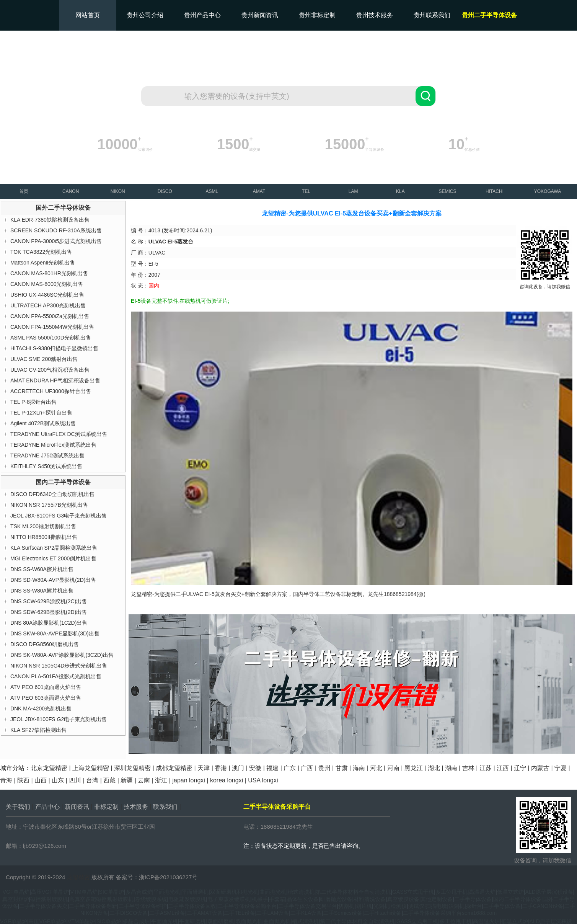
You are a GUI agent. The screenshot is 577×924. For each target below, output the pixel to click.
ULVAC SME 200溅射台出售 (44, 359)
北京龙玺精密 (49, 768)
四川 (75, 780)
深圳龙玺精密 (132, 768)
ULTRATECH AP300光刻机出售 (48, 305)
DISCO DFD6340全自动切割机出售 (52, 494)
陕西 (23, 780)
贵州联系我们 (432, 15)
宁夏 (561, 768)
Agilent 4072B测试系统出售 (43, 423)
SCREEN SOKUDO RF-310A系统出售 (56, 230)
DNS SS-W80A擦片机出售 (42, 591)
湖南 (451, 768)
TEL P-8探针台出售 (33, 402)
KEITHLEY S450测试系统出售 (46, 466)
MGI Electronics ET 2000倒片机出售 (53, 558)
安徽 (255, 768)
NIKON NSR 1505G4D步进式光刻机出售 (59, 666)
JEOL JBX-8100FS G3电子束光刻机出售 (59, 516)
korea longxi (227, 780)
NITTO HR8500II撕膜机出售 (44, 537)
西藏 (109, 780)
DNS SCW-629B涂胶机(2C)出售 (49, 601)
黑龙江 (414, 768)
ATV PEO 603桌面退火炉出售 (46, 698)
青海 (6, 780)
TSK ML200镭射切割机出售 (43, 526)
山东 (58, 780)
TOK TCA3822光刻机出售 (41, 252)
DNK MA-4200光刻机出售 (41, 709)
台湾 (92, 780)
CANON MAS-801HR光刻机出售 (49, 273)
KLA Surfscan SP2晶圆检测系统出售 (54, 548)
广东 (290, 768)
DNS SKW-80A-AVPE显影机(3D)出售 (55, 633)
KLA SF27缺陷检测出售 (38, 730)
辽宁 (520, 768)
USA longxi (263, 780)
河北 (376, 768)
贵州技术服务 (375, 15)
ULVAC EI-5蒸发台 (209, 594)
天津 (204, 768)
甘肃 (342, 768)
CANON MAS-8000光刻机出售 (47, 284)
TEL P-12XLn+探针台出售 (41, 413)
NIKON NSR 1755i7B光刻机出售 (49, 505)
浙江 (161, 780)
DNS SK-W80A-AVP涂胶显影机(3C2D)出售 (62, 655)
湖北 (434, 768)
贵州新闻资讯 (260, 15)
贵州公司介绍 (145, 15)
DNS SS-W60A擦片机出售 (42, 569)
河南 (393, 768)
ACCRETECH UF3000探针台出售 (51, 391)
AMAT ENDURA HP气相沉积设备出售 (55, 380)
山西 (41, 780)
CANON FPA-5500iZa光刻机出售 (50, 316)
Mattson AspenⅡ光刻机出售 (43, 263)
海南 (359, 768)
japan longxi (188, 780)
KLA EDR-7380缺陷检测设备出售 (50, 220)
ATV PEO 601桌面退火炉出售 (46, 687)
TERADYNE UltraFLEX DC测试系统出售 (59, 434)
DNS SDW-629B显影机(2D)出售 (49, 612)
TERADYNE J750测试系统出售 (47, 455)
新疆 (127, 780)
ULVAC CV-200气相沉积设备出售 (50, 370)
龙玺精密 (78, 877)
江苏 (486, 768)
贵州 (324, 768)
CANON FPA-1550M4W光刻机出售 (52, 327)
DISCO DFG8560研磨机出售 (45, 644)
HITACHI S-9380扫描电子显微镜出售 (54, 348)
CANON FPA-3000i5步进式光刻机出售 (56, 241)
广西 (307, 768)
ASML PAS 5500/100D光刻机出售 (51, 338)
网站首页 (88, 15)
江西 (503, 768)
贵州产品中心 (202, 15)
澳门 (238, 768)
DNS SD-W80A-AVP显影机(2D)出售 (53, 580)
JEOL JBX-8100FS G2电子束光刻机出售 (59, 719)
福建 (272, 768)
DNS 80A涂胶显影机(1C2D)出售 (49, 623)
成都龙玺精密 (174, 768)
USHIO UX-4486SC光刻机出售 (47, 295)
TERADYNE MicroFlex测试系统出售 (53, 445)
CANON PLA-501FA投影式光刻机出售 (56, 676)
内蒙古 (540, 768)
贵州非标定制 (317, 15)
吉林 (468, 768)
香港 (221, 768)
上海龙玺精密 (91, 768)
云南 (144, 780)
